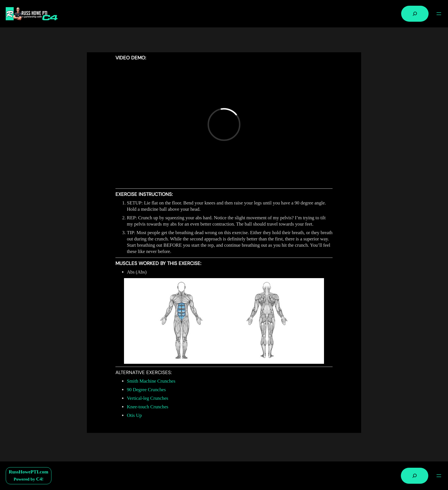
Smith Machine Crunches (151, 381)
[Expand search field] (415, 14)
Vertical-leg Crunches (148, 398)
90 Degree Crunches (146, 390)
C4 (39, 479)
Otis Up (134, 415)
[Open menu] (439, 14)
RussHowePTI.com (29, 472)
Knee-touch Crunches (148, 407)
